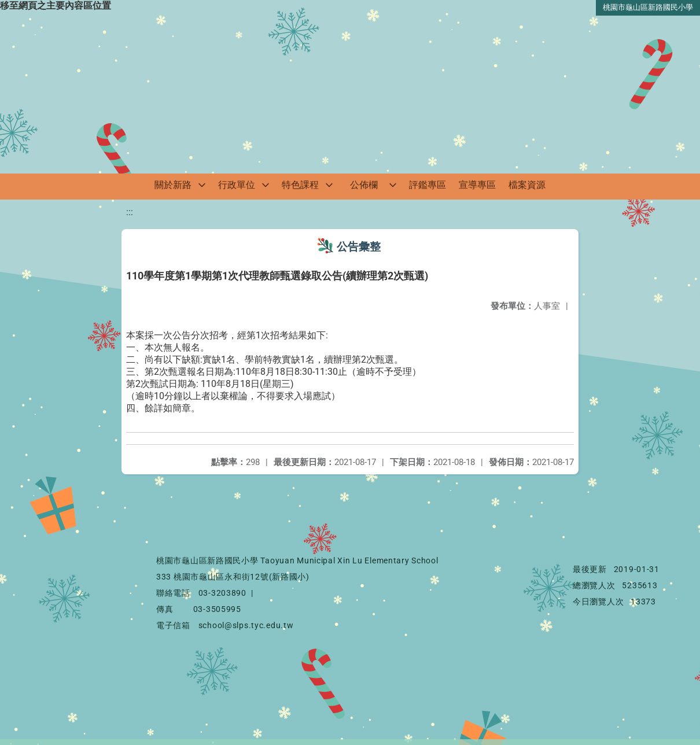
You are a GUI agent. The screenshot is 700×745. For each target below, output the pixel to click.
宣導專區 (477, 185)
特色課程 (300, 185)
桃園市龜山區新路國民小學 (648, 7)
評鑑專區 (428, 185)
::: (130, 212)
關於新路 (173, 185)
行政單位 (237, 185)
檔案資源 (527, 185)
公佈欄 (364, 185)
